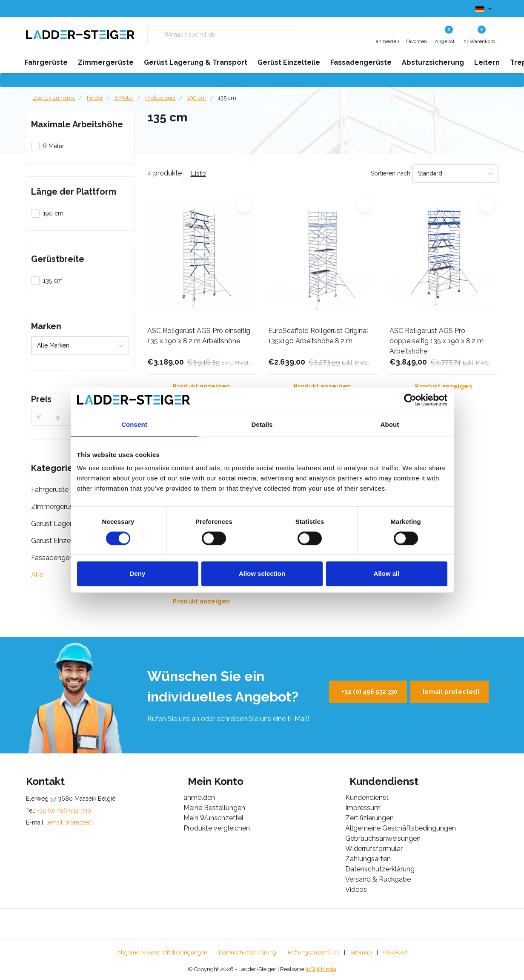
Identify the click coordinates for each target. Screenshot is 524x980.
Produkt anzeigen (202, 386)
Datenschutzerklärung (248, 953)
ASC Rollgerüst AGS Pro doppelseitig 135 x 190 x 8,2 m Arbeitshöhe (437, 341)
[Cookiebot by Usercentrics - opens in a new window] (410, 400)
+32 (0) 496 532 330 (370, 692)
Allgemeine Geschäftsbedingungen (162, 953)
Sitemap (361, 953)
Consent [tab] (134, 424)
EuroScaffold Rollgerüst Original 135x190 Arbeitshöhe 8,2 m (318, 336)
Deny (138, 573)
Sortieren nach (391, 173)
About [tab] (390, 424)
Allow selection (262, 573)
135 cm (227, 98)
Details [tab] (262, 424)
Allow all (387, 573)
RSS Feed (395, 953)
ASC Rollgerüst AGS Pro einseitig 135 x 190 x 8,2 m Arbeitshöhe (199, 336)
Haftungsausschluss (313, 953)
